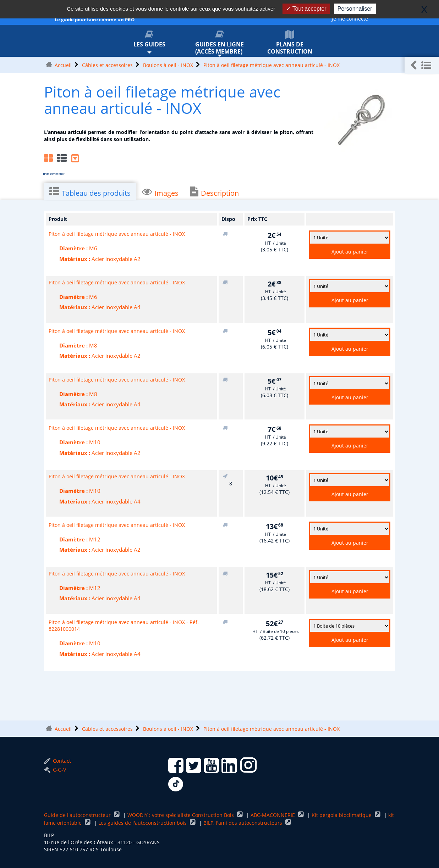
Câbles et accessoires (107, 65)
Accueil (63, 65)
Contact (57, 761)
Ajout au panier (350, 252)
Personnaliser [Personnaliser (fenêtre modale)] (355, 9)
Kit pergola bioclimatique (342, 815)
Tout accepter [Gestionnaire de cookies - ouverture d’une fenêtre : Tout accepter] (306, 9)
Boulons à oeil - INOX (168, 65)
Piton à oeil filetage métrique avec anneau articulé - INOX (271, 65)
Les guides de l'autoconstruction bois (143, 823)
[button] (422, 65)
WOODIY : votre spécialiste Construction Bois (181, 815)
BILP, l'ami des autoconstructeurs (243, 823)
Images (160, 192)
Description (214, 192)
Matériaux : (75, 259)
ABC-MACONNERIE (273, 815)
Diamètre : (74, 248)
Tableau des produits (90, 192)
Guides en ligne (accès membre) (220, 43)
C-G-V (55, 770)
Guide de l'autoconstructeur (78, 815)
